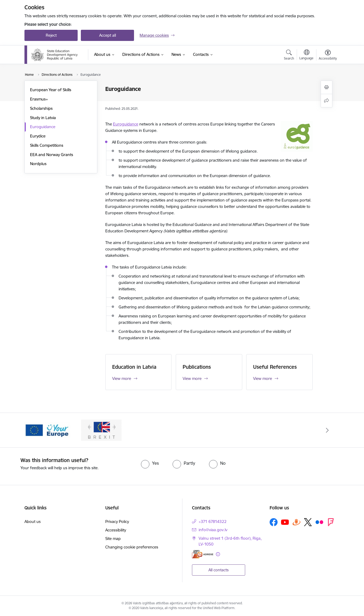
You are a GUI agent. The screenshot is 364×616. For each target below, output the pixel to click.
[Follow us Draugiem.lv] (296, 522)
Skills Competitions (47, 145)
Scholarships (41, 108)
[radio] (150, 463)
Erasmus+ (39, 99)
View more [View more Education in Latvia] (122, 378)
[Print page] (327, 87)
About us (33, 521)
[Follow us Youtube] (285, 522)
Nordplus (38, 164)
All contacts (219, 570)
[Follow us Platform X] (308, 522)
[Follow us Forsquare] (331, 522)
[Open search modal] (289, 56)
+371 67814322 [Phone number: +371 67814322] (213, 521)
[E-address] (203, 554)
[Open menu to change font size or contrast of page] (328, 56)
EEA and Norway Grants (52, 155)
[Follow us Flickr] (319, 522)
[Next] (328, 430)
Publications (197, 367)
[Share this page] (327, 101)
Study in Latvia (43, 118)
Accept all (108, 35)
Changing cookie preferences (132, 547)
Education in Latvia (134, 367)
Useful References (275, 367)
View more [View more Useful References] (263, 378)
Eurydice (38, 136)
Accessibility (116, 530)
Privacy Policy (117, 521)
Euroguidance (43, 127)
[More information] (218, 554)
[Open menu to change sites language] (306, 55)
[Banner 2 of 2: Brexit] (101, 430)
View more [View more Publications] (192, 378)
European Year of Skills (51, 90)
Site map (113, 539)
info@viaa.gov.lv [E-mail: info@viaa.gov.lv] (213, 530)
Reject (51, 35)
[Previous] (37, 430)
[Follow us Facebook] (274, 522)
